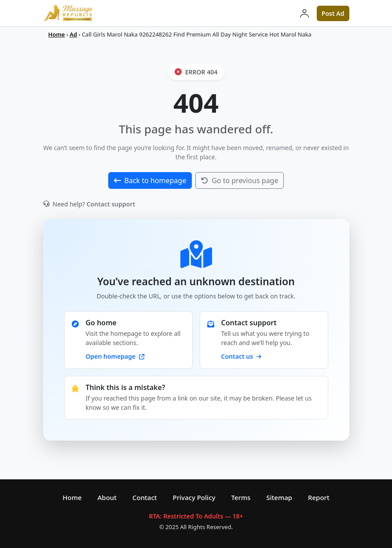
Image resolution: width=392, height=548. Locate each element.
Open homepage (115, 356)
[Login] (304, 13)
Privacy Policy (194, 497)
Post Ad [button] (333, 13)
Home (57, 34)
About (107, 497)
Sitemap (279, 497)
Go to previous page (240, 180)
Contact (145, 497)
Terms (241, 497)
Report (319, 497)
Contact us (241, 356)
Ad (73, 34)
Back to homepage (150, 180)
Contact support (111, 204)
